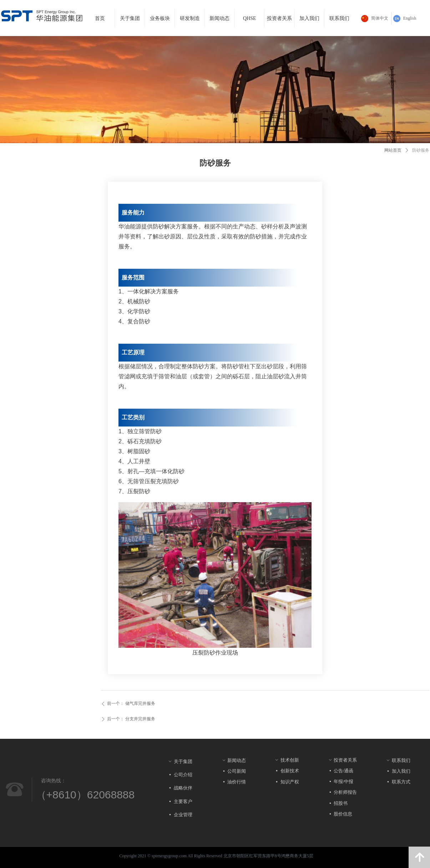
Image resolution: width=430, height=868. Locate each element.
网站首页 (393, 150)
